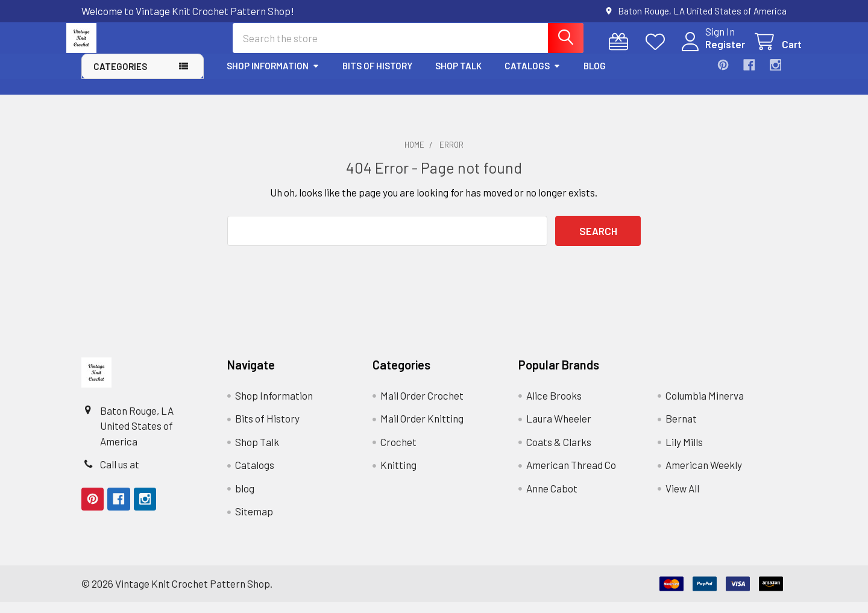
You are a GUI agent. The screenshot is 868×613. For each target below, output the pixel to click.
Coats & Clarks (559, 453)
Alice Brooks (554, 406)
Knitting (398, 476)
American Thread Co (571, 476)
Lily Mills (684, 453)
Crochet (398, 453)
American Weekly (704, 476)
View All (682, 499)
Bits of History (377, 77)
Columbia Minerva (705, 406)
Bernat (681, 429)
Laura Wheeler (559, 429)
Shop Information (273, 77)
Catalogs (533, 77)
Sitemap (254, 522)
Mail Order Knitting (422, 429)
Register (710, 52)
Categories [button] (120, 77)
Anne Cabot (552, 499)
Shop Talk (458, 77)
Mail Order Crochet (422, 406)
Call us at (120, 475)
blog (595, 77)
